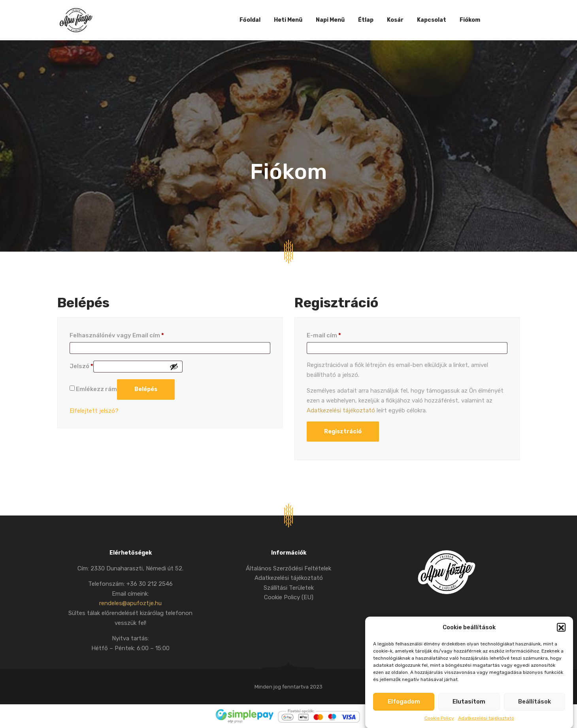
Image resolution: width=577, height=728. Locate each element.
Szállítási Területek (289, 588)
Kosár (395, 20)
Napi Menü (330, 20)
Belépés (146, 389)
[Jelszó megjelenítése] (174, 367)
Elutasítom (469, 711)
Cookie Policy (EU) (289, 597)
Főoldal (250, 20)
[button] (561, 636)
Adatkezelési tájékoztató (341, 410)
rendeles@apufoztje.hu (130, 603)
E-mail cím (324, 335)
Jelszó (81, 366)
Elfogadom (404, 711)
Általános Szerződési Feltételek (288, 568)
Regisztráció (343, 432)
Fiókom (470, 20)
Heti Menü (288, 20)
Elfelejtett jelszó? (94, 411)
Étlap (366, 20)
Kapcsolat (432, 20)
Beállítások (535, 711)
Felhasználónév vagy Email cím (117, 335)
